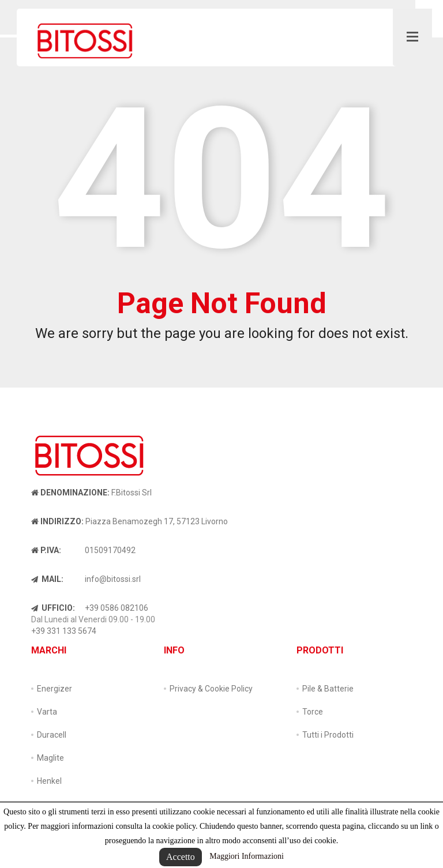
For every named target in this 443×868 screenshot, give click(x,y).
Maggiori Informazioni (247, 856)
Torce (313, 712)
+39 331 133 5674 (64, 631)
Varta (47, 712)
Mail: (47, 579)
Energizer (55, 689)
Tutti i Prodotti (328, 735)
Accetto (181, 857)
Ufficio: (53, 608)
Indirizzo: (57, 521)
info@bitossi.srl (113, 579)
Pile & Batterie (328, 689)
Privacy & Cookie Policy (211, 689)
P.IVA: (46, 550)
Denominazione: (70, 493)
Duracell (52, 735)
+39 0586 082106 (117, 608)
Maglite (50, 758)
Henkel (49, 781)
